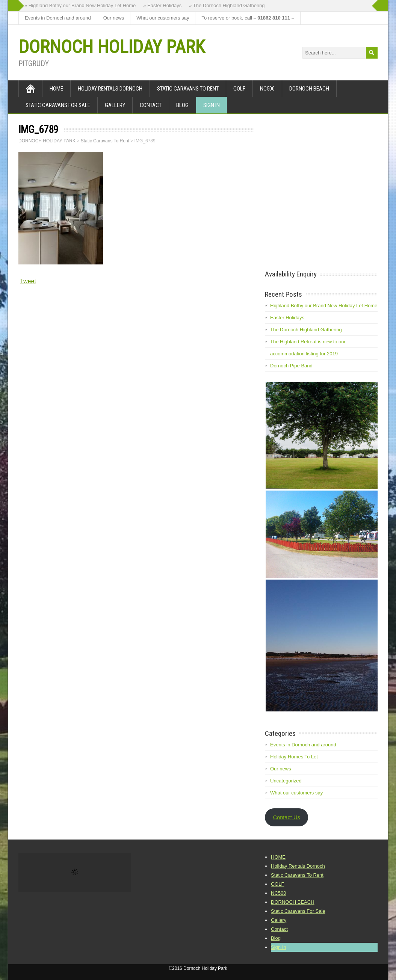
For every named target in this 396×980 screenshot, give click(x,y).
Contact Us (286, 817)
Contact (151, 105)
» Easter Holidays (162, 5)
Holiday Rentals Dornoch (110, 89)
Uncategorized (286, 781)
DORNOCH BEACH (309, 89)
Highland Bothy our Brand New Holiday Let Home (324, 306)
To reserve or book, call (248, 18)
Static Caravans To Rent (188, 89)
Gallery (115, 105)
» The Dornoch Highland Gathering (227, 5)
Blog (182, 105)
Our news (114, 18)
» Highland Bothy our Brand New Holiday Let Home (80, 5)
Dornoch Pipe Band (291, 366)
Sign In (212, 105)
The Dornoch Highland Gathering (306, 330)
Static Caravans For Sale (58, 105)
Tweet (28, 281)
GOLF (239, 89)
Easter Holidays (287, 318)
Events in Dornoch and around (58, 18)
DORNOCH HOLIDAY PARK (112, 47)
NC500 (267, 89)
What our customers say (163, 18)
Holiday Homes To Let (294, 757)
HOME (56, 89)
